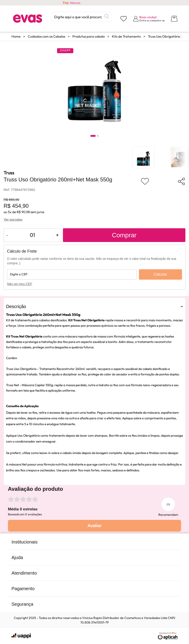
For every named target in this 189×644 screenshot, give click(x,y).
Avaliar (95, 526)
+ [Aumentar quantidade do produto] (57, 235)
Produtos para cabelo (89, 36)
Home (16, 36)
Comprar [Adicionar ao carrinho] (124, 235)
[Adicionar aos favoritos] (145, 181)
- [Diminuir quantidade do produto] (7, 235)
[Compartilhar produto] (181, 181)
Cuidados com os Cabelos (46, 36)
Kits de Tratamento (126, 36)
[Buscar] (107, 16)
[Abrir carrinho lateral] (174, 19)
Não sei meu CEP (20, 284)
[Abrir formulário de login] (149, 19)
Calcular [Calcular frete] (160, 274)
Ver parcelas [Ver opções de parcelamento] (13, 219)
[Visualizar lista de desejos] (124, 19)
